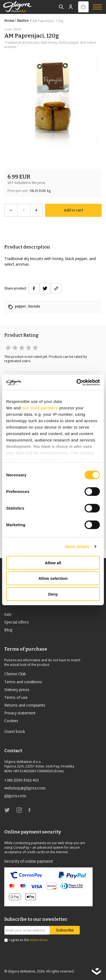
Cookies (11, 721)
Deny (53, 594)
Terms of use (16, 697)
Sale (8, 615)
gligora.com (15, 796)
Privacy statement (20, 713)
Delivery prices (17, 690)
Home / (10, 21)
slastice (25, 21)
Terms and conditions (23, 682)
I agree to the (28, 940)
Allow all (53, 563)
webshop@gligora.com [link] (25, 788)
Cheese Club (15, 674)
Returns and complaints (25, 705)
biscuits (34, 306)
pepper (21, 306)
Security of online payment (29, 861)
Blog (8, 630)
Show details (77, 546)
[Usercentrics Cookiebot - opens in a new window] (76, 383)
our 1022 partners (40, 408)
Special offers (17, 622)
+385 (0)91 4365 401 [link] (22, 780)
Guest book (15, 732)
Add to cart (73, 210)
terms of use (39, 940)
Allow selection (53, 578)
